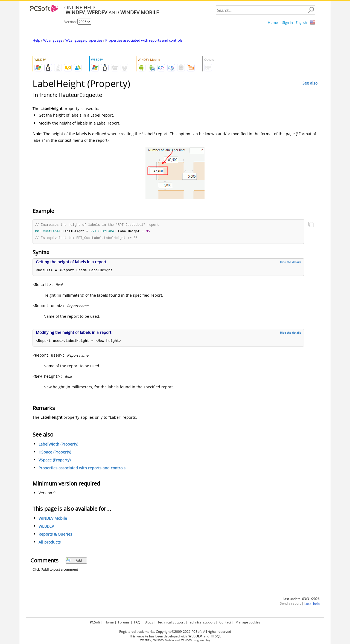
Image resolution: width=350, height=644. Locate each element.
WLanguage (53, 40)
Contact (225, 622)
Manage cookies (248, 622)
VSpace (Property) (55, 461)
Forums (124, 622)
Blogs (149, 622)
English (301, 22)
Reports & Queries (55, 535)
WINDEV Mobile (53, 519)
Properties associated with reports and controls (144, 40)
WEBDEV (46, 527)
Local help (312, 604)
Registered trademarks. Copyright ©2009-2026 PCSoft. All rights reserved (175, 632)
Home (273, 22)
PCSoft (95, 622)
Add (74, 561)
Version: (71, 22)
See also (310, 83)
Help (36, 40)
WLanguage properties (84, 40)
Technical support (202, 622)
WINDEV (187, 640)
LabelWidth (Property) (58, 445)
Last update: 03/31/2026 (301, 600)
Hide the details (291, 263)
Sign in (288, 22)
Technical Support (171, 622)
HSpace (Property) (55, 453)
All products (50, 543)
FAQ (137, 622)
